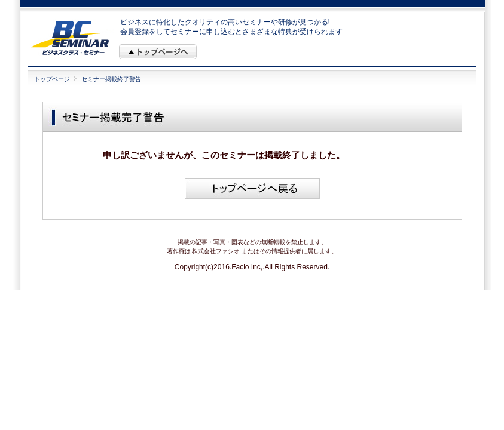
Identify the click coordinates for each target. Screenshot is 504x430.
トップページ (52, 79)
